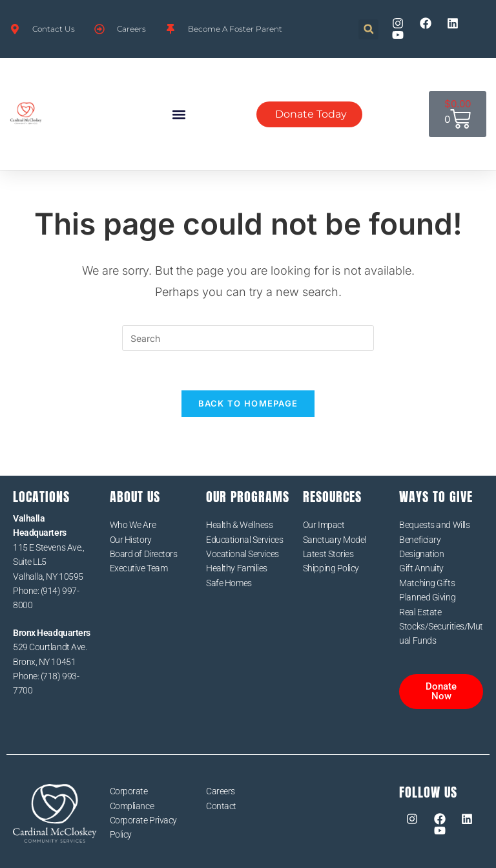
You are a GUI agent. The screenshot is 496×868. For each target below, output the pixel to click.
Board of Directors (144, 554)
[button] (368, 29)
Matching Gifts (427, 583)
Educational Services (244, 540)
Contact (221, 806)
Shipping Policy (331, 568)
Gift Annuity (421, 568)
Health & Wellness (239, 525)
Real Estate (420, 612)
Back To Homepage (248, 403)
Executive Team (139, 568)
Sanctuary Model (335, 540)
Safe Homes (229, 583)
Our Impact (324, 525)
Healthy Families (237, 568)
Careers (221, 791)
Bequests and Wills (434, 525)
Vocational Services (242, 554)
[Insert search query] (248, 338)
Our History (131, 540)
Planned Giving (427, 597)
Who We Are (133, 525)
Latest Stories (328, 554)
